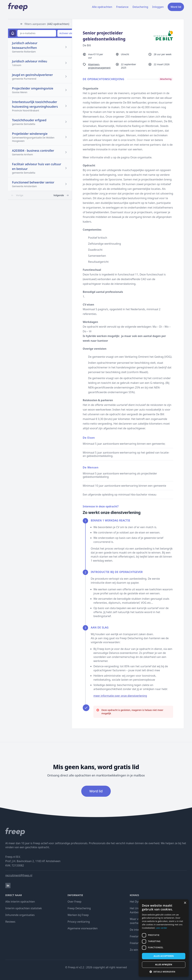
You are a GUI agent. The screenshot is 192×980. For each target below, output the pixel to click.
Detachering (140, 7)
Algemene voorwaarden (83, 928)
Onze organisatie (141, 157)
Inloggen (158, 7)
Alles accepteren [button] (164, 956)
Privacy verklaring (79, 922)
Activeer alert (67, 33)
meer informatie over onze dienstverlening (120, 696)
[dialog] (164, 938)
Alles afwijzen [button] (164, 965)
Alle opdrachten (102, 7)
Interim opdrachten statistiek (24, 908)
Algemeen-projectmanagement (99, 66)
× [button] (185, 903)
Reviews (10, 922)
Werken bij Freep (78, 915)
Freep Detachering (79, 908)
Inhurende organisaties (20, 915)
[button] (164, 972)
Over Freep (74, 902)
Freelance (122, 7)
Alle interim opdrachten (20, 902)
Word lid (176, 7)
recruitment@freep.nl (19, 875)
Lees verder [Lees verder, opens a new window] (162, 928)
